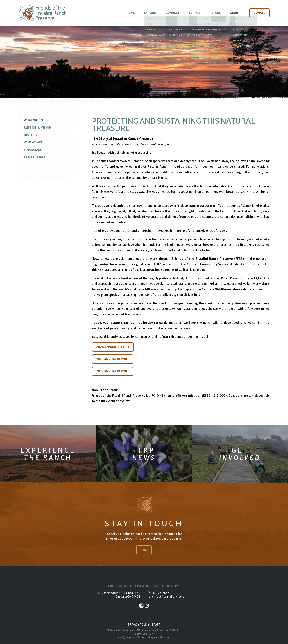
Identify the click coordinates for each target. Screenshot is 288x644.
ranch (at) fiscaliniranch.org (166, 597)
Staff (156, 625)
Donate (259, 13)
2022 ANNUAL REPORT (113, 371)
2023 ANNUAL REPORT (113, 359)
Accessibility (146, 637)
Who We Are (33, 142)
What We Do (33, 120)
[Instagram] (147, 606)
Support (196, 13)
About (235, 13)
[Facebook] (141, 606)
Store (216, 13)
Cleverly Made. (162, 637)
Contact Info (35, 157)
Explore (150, 13)
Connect (173, 13)
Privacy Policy (139, 625)
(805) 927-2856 (159, 593)
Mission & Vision (38, 128)
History (31, 135)
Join (144, 550)
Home (131, 13)
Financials (33, 150)
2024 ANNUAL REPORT (113, 347)
